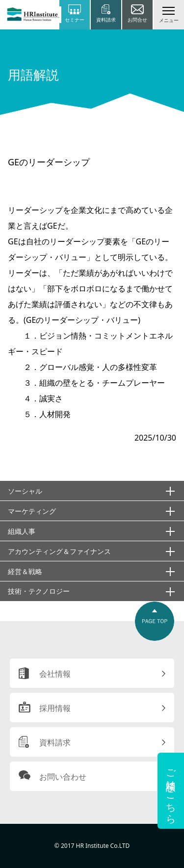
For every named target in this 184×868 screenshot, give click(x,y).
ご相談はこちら (171, 791)
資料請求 (55, 742)
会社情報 (55, 674)
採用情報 (55, 708)
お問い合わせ (63, 777)
